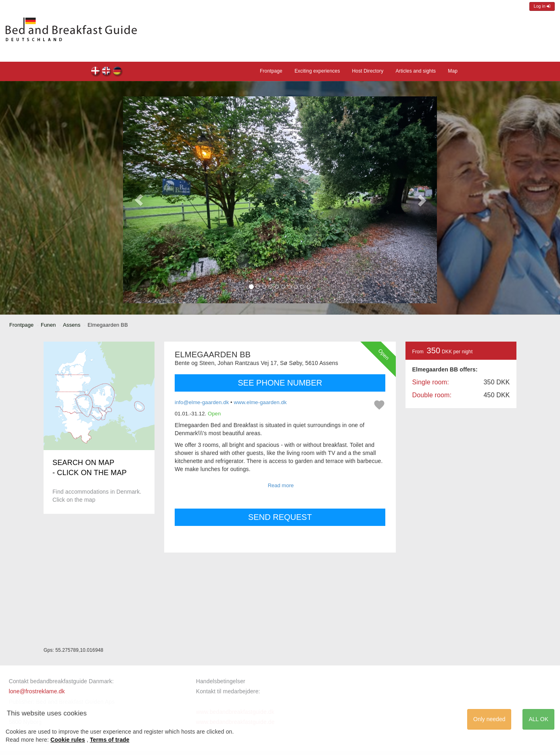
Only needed (489, 719)
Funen (48, 325)
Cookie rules (68, 740)
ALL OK (538, 719)
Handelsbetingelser (221, 681)
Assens (72, 325)
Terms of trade (110, 740)
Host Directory (368, 71)
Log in (542, 6)
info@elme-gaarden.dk (202, 402)
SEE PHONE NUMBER (280, 383)
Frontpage (271, 71)
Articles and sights (416, 71)
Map (453, 71)
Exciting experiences (317, 71)
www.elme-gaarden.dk (260, 402)
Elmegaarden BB (96, 72)
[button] (139, 200)
